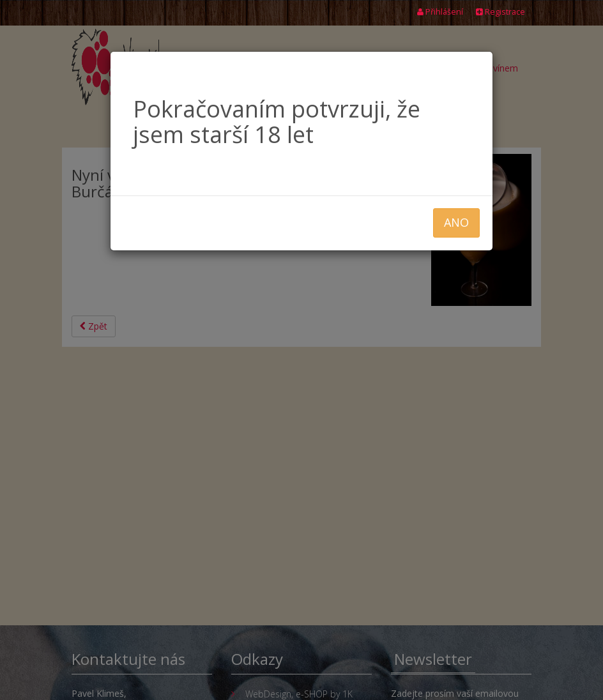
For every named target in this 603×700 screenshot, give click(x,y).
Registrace (500, 12)
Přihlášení (440, 12)
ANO (456, 222)
